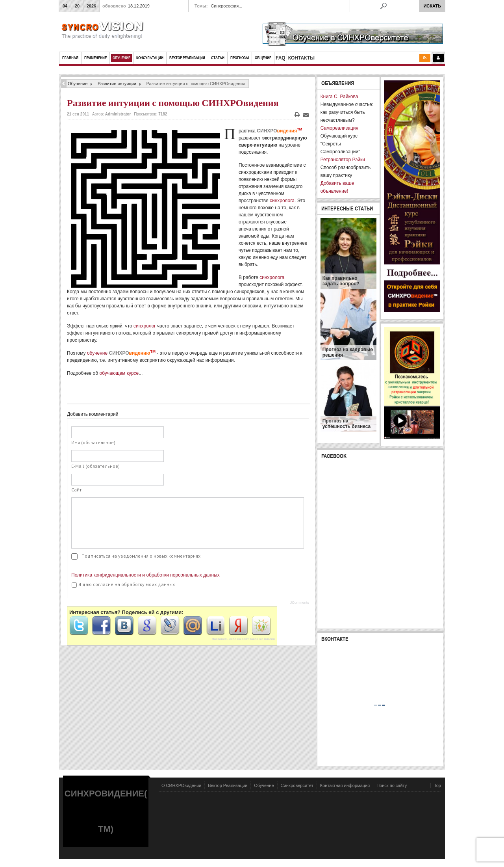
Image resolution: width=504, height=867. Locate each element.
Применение (95, 58)
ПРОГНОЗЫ (240, 58)
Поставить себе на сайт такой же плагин (243, 639)
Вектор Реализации (228, 785)
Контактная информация (345, 785)
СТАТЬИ (218, 58)
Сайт (76, 490)
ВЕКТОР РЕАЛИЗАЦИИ (187, 58)
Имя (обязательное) (93, 442)
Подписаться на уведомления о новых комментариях (141, 556)
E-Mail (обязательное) (95, 466)
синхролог (145, 326)
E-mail (306, 115)
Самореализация (339, 128)
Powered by (405, 807)
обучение (121, 353)
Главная (70, 58)
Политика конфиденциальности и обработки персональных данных (145, 575)
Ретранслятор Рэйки (343, 160)
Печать (297, 115)
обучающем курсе (119, 373)
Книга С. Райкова (339, 97)
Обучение (121, 58)
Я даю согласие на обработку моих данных (123, 584)
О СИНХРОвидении (181, 785)
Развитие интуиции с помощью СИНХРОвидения (173, 103)
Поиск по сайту (392, 785)
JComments (300, 603)
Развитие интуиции (117, 84)
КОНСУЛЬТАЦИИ (150, 58)
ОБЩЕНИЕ (263, 58)
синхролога (282, 201)
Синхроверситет (297, 785)
